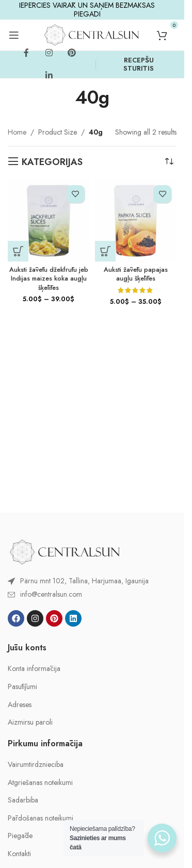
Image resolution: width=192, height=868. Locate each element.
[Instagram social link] (49, 53)
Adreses (20, 705)
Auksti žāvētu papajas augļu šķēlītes (136, 274)
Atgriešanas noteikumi (40, 783)
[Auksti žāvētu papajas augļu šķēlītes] (136, 221)
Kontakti (19, 854)
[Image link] (65, 551)
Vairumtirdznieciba (36, 765)
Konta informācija (34, 669)
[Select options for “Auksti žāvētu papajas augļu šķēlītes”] (105, 251)
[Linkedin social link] (49, 76)
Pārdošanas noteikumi (41, 818)
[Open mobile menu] (14, 35)
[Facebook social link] (26, 53)
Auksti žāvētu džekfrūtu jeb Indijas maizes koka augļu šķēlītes (49, 279)
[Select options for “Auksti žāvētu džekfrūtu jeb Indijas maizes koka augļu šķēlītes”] (18, 251)
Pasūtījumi (22, 687)
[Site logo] (91, 34)
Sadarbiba (23, 800)
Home (17, 132)
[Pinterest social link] (72, 53)
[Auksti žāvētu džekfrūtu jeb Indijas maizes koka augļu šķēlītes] (49, 221)
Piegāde (20, 836)
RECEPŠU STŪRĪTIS (139, 64)
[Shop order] (169, 162)
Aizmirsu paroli (30, 722)
